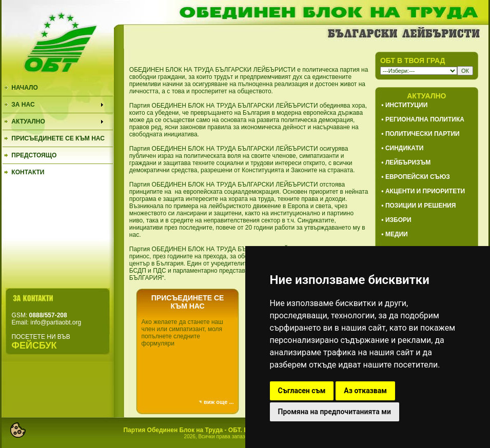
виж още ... (219, 402)
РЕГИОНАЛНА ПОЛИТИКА (425, 119)
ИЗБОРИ (398, 220)
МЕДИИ (397, 234)
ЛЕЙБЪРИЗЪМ (408, 162)
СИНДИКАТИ (404, 148)
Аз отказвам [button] (365, 391)
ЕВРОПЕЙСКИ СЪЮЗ (418, 177)
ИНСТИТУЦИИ (406, 105)
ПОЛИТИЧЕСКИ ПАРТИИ (423, 134)
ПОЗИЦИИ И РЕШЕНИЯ (420, 206)
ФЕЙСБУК (34, 345)
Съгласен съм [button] (302, 391)
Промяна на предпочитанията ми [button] (335, 412)
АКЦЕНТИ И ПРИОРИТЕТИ (425, 191)
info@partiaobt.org (56, 322)
